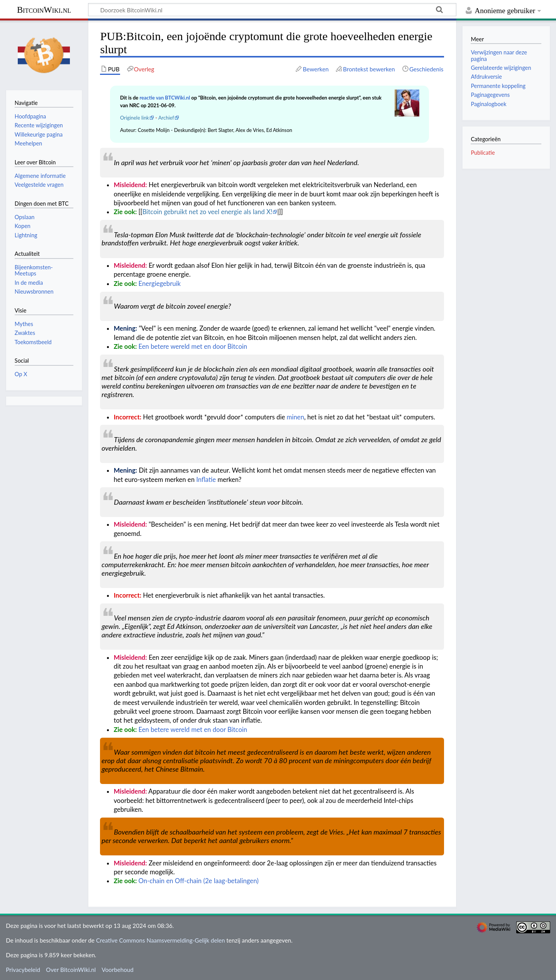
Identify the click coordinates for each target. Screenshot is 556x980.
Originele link (135, 118)
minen (296, 417)
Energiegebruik (160, 284)
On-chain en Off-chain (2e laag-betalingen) (199, 881)
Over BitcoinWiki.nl (71, 970)
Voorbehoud (117, 970)
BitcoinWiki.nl (44, 10)
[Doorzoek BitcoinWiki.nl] (272, 10)
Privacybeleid (23, 970)
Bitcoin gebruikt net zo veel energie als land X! (208, 212)
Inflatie (206, 480)
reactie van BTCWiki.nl (165, 98)
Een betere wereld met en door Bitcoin (193, 346)
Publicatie (483, 153)
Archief (166, 118)
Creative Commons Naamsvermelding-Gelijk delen (161, 940)
